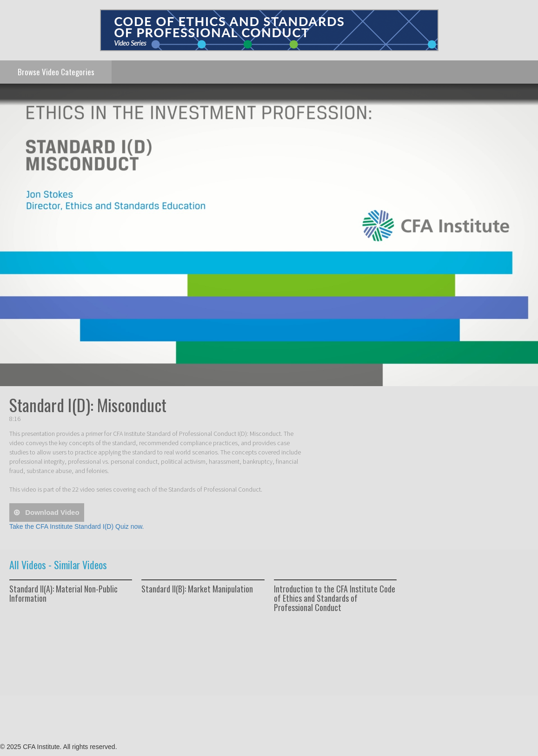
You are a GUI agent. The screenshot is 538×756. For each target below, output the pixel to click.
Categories (56, 72)
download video (51, 512)
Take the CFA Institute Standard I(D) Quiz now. (76, 526)
